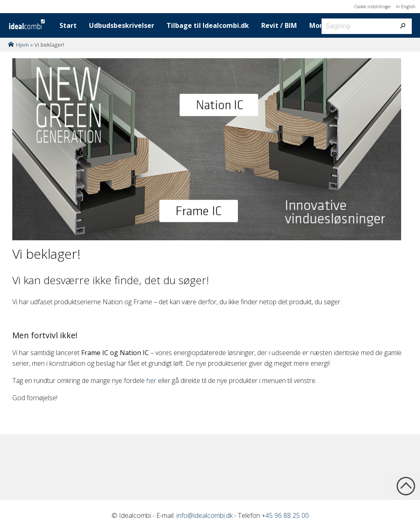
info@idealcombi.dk (204, 515)
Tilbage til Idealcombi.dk (208, 25)
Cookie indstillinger (373, 7)
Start (68, 25)
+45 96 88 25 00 (285, 515)
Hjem (22, 44)
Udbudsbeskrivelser (122, 25)
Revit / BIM (279, 25)
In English (406, 7)
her (151, 381)
